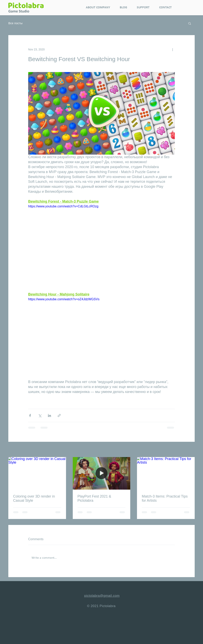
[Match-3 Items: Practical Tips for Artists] (166, 473)
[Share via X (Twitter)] (40, 415)
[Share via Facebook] (30, 415)
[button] (190, 23)
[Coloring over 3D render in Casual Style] (37, 473)
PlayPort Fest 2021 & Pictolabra (94, 498)
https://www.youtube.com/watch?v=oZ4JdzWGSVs (64, 299)
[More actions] (172, 49)
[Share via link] (59, 415)
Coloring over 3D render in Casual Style (34, 498)
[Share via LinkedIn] (49, 415)
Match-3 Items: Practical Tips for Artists (165, 498)
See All (190, 450)
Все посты (15, 23)
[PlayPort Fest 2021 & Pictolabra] (102, 473)
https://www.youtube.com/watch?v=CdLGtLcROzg (63, 206)
